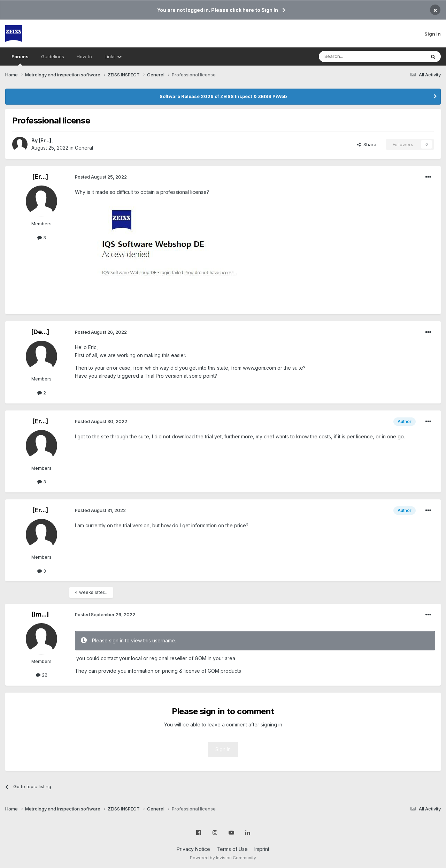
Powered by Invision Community (223, 858)
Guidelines (53, 56)
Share (367, 144)
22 (42, 675)
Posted (101, 177)
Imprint (262, 849)
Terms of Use (232, 849)
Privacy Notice (193, 849)
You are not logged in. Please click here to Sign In (218, 10)
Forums (20, 60)
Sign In (433, 34)
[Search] (354, 56)
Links (113, 56)
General (84, 148)
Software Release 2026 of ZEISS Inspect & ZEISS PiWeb (223, 96)
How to (84, 56)
